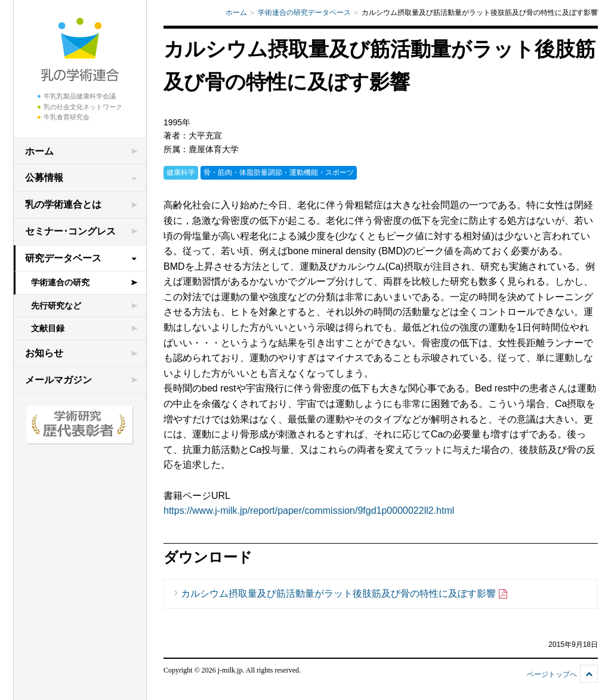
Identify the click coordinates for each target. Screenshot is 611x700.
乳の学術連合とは (63, 204)
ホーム (39, 151)
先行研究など (56, 306)
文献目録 (48, 328)
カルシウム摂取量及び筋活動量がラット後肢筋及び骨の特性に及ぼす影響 (345, 594)
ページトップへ (552, 674)
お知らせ (44, 353)
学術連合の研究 (60, 282)
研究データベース (63, 258)
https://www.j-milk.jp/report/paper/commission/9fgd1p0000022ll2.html (309, 511)
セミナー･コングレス (70, 231)
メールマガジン (58, 380)
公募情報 (44, 178)
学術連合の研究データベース (304, 13)
